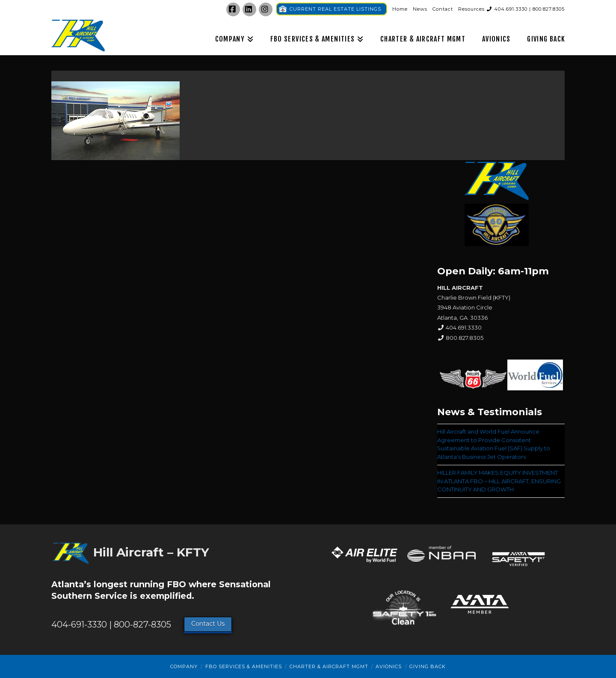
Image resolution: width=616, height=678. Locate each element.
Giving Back (428, 666)
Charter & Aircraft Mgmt (329, 666)
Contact (443, 9)
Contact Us (208, 624)
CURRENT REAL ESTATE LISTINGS (335, 9)
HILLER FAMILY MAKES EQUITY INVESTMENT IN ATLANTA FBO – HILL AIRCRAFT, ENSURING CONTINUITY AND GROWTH (499, 481)
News (420, 9)
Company (184, 666)
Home (400, 9)
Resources (471, 9)
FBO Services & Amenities (244, 666)
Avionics (389, 666)
